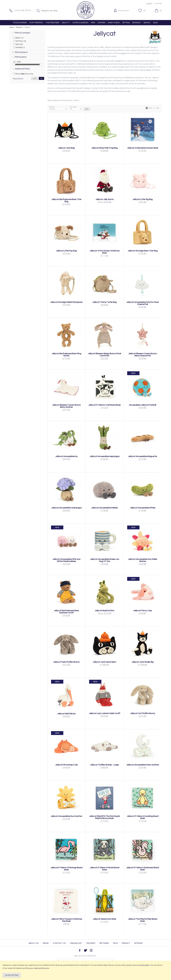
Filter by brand (21, 52)
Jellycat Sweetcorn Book (104, 919)
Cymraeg (158, 4)
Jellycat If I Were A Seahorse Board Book (143, 869)
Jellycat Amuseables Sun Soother (66, 816)
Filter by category (22, 33)
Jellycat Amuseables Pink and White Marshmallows (66, 560)
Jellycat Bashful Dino (104, 611)
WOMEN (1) (19, 47)
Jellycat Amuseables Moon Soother (143, 765)
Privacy (126, 943)
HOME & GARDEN (80, 23)
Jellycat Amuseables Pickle (143, 508)
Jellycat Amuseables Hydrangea (66, 508)
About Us (34, 943)
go (41, 78)
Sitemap (138, 943)
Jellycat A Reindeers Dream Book (143, 148)
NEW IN (147, 23)
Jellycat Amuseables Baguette (143, 456)
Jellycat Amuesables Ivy (66, 456)
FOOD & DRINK (20, 23)
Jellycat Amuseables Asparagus (105, 456)
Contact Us (59, 943)
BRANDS (136, 23)
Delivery (91, 943)
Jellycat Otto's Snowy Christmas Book (105, 252)
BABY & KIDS (114, 23)
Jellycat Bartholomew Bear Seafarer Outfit (66, 612)
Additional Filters (22, 69)
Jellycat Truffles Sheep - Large (104, 765)
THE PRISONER (52, 23)
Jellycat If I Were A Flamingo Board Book (66, 869)
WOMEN (102, 23)
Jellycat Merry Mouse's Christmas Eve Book (66, 920)
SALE (156, 23)
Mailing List (76, 943)
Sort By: (58, 108)
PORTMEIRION (36, 23)
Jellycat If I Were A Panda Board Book (105, 869)
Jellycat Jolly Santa (105, 199)
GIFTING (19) (20, 41)
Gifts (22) (18, 44)
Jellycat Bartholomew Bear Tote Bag (66, 200)
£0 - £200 (17, 62)
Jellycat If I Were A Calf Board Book (104, 405)
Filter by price (21, 57)
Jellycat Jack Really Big (143, 662)
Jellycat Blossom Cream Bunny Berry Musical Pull (143, 355)
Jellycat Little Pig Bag (143, 199)
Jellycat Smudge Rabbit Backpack (66, 302)
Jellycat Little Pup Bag (66, 251)
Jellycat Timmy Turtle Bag (104, 302)
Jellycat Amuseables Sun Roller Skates (143, 560)
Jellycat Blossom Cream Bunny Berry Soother (66, 406)
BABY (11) (18, 38)
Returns (104, 943)
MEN (93, 23)
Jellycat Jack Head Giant (104, 662)
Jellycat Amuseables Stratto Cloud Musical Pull (143, 303)
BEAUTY (66, 23)
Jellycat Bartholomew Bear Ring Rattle (66, 355)
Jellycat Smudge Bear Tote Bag (143, 251)
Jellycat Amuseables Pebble (105, 508)
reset (35, 78)
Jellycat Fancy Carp (143, 611)
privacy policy (144, 965)
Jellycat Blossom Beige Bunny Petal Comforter (104, 355)
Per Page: (76, 108)
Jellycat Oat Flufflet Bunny (143, 713)
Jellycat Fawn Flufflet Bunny (66, 662)
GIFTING (126, 23)
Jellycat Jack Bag (66, 148)
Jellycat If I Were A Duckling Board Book (143, 817)
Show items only (23, 74)
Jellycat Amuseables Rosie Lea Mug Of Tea (105, 560)
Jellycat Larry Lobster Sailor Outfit (105, 713)
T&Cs (115, 943)
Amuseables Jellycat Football (143, 405)
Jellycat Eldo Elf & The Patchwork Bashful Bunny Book (104, 817)
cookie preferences (41, 968)
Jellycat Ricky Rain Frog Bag (104, 148)
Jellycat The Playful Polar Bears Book (143, 920)
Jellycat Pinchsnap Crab (66, 765)
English (149, 4)
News (46, 943)
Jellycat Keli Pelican (66, 714)
